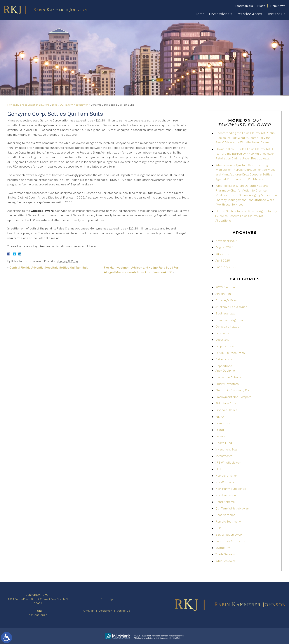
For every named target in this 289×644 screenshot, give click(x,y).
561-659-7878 (38, 615)
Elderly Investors (227, 384)
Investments (224, 456)
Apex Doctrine (225, 371)
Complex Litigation (228, 327)
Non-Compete (225, 482)
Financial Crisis (226, 410)
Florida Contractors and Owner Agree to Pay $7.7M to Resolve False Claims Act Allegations (246, 216)
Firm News (223, 423)
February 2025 (226, 267)
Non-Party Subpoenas (231, 489)
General (221, 436)
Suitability (223, 548)
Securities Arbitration (231, 541)
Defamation (224, 359)
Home (200, 14)
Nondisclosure (226, 495)
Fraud (220, 430)
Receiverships (225, 515)
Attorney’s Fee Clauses (231, 307)
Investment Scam (227, 449)
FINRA (220, 417)
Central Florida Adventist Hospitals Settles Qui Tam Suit (49, 268)
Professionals (221, 14)
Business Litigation (229, 320)
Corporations (225, 346)
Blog (55, 105)
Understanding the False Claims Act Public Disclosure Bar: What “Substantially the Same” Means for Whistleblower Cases (245, 138)
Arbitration (223, 294)
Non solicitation (227, 476)
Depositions (224, 366)
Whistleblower (225, 561)
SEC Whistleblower (229, 535)
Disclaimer (105, 611)
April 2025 (223, 261)
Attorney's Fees (226, 300)
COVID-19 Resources (230, 353)
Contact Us (276, 14)
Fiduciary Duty (226, 403)
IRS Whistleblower (228, 463)
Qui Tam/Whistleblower (74, 105)
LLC (218, 469)
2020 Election (225, 287)
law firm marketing (146, 638)
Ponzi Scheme (225, 502)
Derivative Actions (228, 377)
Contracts (222, 333)
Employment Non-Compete (233, 397)
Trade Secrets (225, 554)
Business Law (225, 313)
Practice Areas (249, 14)
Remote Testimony (228, 522)
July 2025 (222, 254)
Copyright (222, 340)
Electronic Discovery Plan (233, 390)
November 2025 (227, 241)
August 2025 (224, 247)
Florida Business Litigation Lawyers (28, 105)
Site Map (88, 611)
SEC (218, 528)
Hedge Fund (224, 443)
